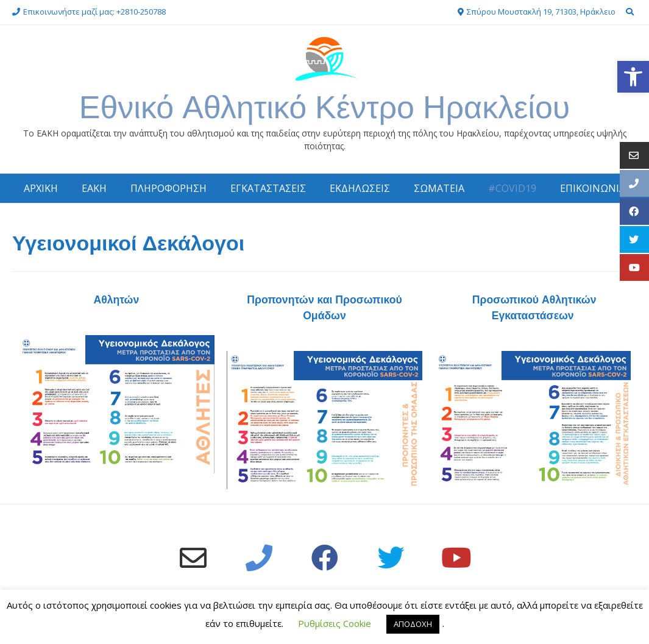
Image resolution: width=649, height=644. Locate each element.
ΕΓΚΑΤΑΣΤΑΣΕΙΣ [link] (268, 188)
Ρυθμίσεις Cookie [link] (335, 623)
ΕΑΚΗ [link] (94, 188)
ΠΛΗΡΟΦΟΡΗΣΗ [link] (168, 188)
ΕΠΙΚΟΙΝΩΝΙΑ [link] (593, 188)
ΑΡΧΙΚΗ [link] (41, 188)
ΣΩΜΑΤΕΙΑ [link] (439, 188)
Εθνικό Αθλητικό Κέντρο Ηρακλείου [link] (325, 107)
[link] (633, 77)
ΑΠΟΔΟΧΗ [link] (413, 624)
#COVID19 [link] (512, 188)
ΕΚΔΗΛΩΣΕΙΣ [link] (360, 188)
